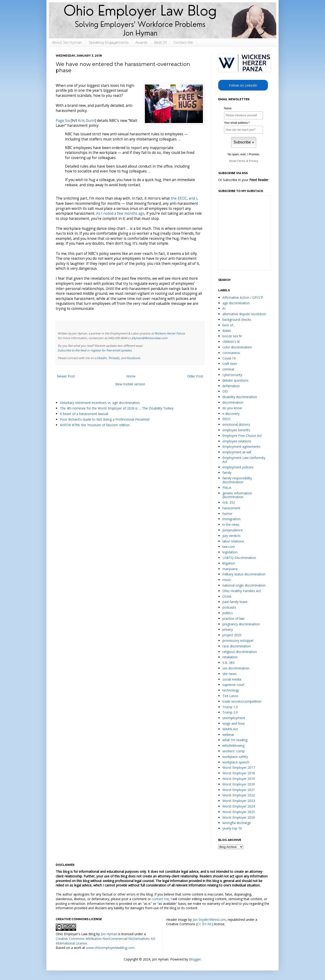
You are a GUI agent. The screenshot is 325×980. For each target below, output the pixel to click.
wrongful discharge (237, 823)
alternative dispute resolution (244, 314)
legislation (230, 552)
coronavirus (231, 353)
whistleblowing (233, 745)
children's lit (231, 342)
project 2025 (232, 635)
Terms (241, 161)
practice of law (233, 618)
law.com (229, 547)
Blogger (195, 959)
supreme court (233, 685)
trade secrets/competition (242, 701)
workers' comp (234, 751)
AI (224, 308)
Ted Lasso (230, 696)
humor (227, 514)
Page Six (63, 121)
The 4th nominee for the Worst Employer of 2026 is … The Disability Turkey (117, 408)
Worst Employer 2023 (239, 801)
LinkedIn (101, 358)
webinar (228, 735)
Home (131, 376)
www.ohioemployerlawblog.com (110, 948)
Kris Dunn (86, 121)
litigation (229, 563)
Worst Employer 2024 (239, 806)
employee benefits (236, 430)
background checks (237, 320)
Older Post (195, 376)
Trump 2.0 (230, 712)
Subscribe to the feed (72, 350)
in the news (231, 524)
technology (231, 690)
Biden (227, 331)
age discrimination (236, 303)
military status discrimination (244, 574)
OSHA (227, 596)
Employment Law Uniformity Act (244, 460)
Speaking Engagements (109, 42)
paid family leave (235, 602)
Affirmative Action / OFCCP (243, 297)
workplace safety (235, 757)
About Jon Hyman (67, 42)
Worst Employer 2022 (239, 795)
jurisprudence (232, 530)
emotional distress (236, 424)
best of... (229, 325)
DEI (225, 391)
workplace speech (236, 762)
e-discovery (231, 414)
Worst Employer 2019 (239, 779)
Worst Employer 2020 (239, 784)
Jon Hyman (109, 934)
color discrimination (237, 347)
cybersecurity (232, 375)
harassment (231, 508)
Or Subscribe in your (243, 180)
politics (228, 613)
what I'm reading (235, 740)
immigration (231, 519)
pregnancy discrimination (241, 624)
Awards (141, 42)
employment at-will (237, 452)
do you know (232, 408)
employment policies (238, 467)
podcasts (229, 607)
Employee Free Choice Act (242, 436)
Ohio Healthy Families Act (242, 591)
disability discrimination (240, 397)
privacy (228, 629)
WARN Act (230, 729)
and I (193, 198)
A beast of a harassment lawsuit (84, 414)
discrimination (233, 402)
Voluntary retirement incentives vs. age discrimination (100, 403)
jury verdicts (231, 536)
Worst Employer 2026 (239, 817)
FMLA (227, 488)
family (227, 472)
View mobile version (130, 384)
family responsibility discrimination (237, 480)
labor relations (233, 541)
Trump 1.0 (230, 707)
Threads (114, 358)
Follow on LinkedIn (243, 85)
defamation (231, 386)
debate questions (235, 380)
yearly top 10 (232, 828)
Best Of (160, 42)
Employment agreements (241, 446)
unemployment (234, 718)
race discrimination (237, 646)
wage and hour (234, 723)
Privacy (253, 161)
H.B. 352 (229, 502)
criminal (228, 369)
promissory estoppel (238, 641)
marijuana (230, 569)
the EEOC (179, 198)
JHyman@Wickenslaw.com (149, 338)
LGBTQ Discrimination (239, 558)
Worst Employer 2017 (239, 767)
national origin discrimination (244, 585)
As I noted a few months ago (120, 213)
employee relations (237, 441)
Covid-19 (229, 358)
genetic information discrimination (237, 495)
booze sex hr (232, 336)
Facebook (133, 358)
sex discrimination (236, 668)
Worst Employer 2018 (239, 773)
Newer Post (66, 376)
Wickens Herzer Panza (169, 333)
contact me (160, 899)
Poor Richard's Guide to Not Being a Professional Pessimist (105, 419)
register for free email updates (111, 350)
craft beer (230, 364)
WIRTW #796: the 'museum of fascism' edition (95, 425)
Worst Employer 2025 (239, 812)
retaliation (230, 657)
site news (229, 674)
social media (232, 679)
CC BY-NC (205, 924)
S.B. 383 (228, 663)
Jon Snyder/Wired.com (209, 920)
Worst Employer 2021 (239, 790)
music (227, 580)
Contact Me (183, 42)
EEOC (227, 419)
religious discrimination (240, 652)
